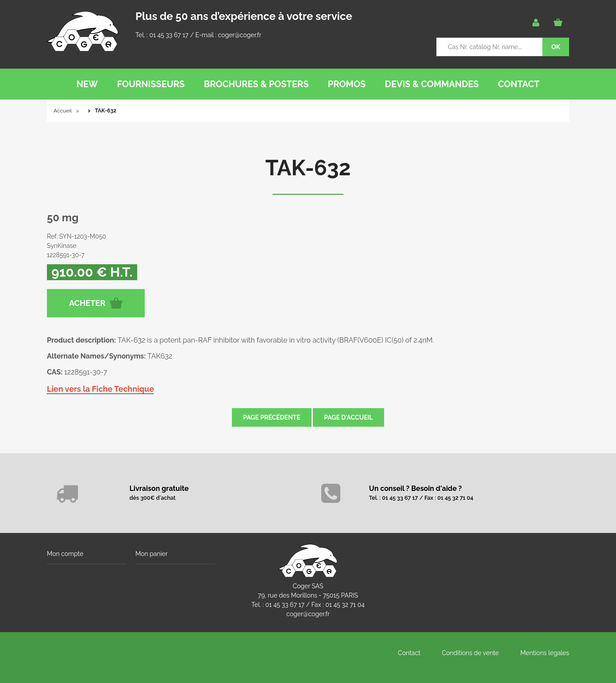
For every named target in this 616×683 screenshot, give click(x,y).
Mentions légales (545, 653)
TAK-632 (308, 168)
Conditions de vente (470, 653)
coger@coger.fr (240, 35)
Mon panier (152, 554)
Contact (409, 653)
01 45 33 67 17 (169, 35)
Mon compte (65, 554)
